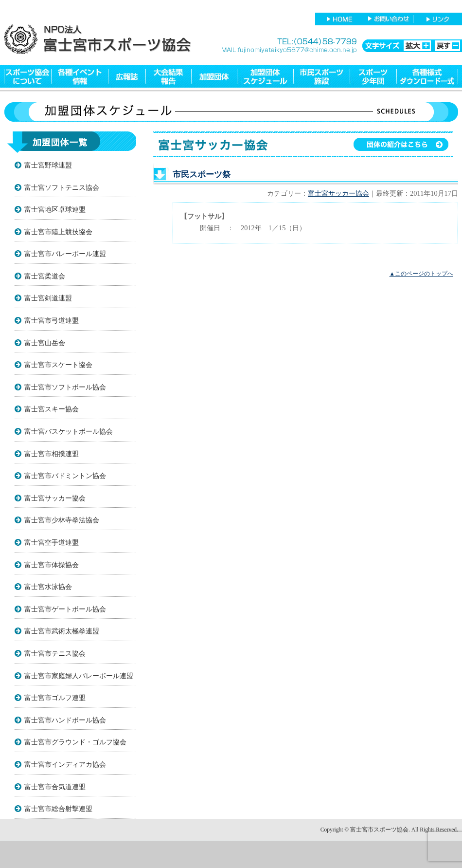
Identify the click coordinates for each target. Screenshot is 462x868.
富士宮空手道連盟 (52, 542)
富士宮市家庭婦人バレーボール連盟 (79, 676)
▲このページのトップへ (421, 274)
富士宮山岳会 (45, 343)
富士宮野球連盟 (48, 165)
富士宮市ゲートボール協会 (65, 609)
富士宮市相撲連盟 (52, 454)
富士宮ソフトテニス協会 (62, 187)
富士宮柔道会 (45, 276)
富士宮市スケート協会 (58, 365)
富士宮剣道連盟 (48, 298)
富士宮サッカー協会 (55, 498)
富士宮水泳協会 (48, 587)
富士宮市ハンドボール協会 (65, 720)
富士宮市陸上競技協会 (58, 232)
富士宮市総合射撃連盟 (58, 809)
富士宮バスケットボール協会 (69, 431)
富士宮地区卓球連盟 (55, 209)
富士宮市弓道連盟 (52, 320)
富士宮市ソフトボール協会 (65, 387)
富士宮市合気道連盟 (55, 787)
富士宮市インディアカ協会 (65, 764)
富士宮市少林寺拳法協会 (62, 520)
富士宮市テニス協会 (55, 653)
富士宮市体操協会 (52, 565)
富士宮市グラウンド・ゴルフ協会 (75, 742)
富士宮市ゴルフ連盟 (55, 698)
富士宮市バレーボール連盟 (65, 254)
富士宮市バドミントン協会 (65, 476)
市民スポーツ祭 (202, 175)
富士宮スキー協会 (52, 409)
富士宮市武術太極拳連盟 (62, 631)
